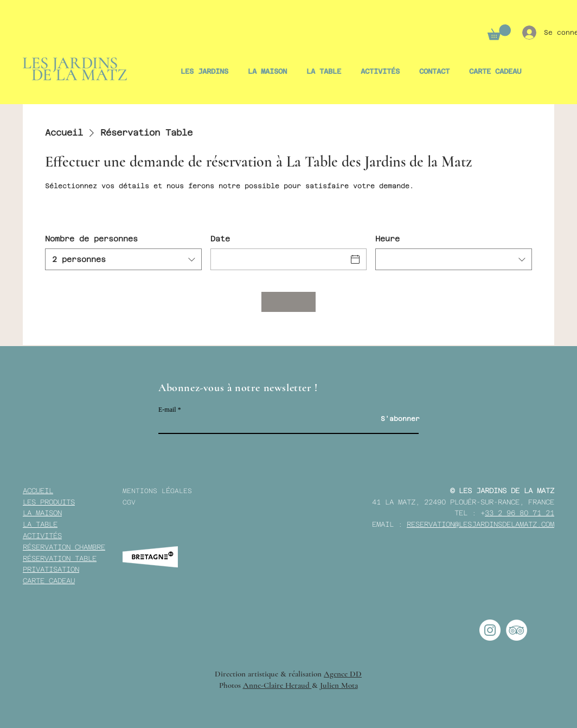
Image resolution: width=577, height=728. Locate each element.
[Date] (279, 259)
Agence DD (343, 674)
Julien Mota (339, 685)
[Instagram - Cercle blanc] (490, 630)
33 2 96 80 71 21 (520, 513)
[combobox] (123, 259)
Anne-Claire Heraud (277, 685)
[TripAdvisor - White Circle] (517, 630)
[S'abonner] (400, 419)
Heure (387, 239)
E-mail (167, 410)
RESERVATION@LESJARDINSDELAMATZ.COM (480, 524)
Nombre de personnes (91, 239)
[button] (499, 32)
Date (220, 239)
